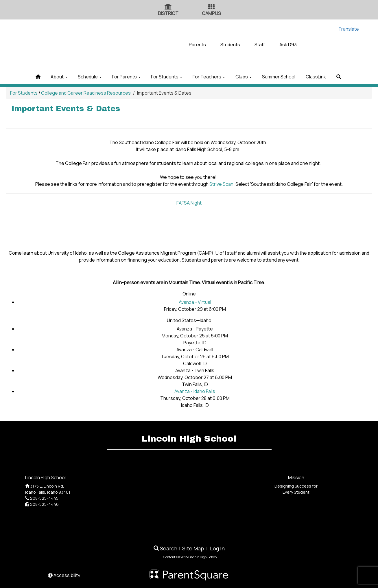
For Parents (120, 77)
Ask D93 (288, 45)
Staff (260, 45)
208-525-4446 (44, 504)
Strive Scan (221, 184)
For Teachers (211, 77)
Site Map (193, 548)
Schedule (79, 77)
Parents (197, 45)
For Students (165, 77)
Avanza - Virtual (195, 302)
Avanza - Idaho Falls (195, 391)
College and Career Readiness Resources (86, 93)
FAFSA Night (189, 203)
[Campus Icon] (211, 8)
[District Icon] (168, 8)
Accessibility (64, 575)
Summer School (290, 77)
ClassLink (331, 77)
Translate (349, 29)
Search (165, 548)
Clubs (250, 77)
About (44, 77)
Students (230, 45)
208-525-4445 (44, 498)
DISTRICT (168, 13)
